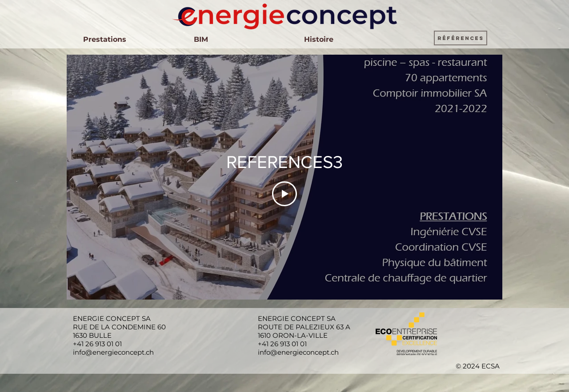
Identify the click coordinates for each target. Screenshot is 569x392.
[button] (461, 38)
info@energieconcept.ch (113, 352)
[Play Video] (284, 194)
